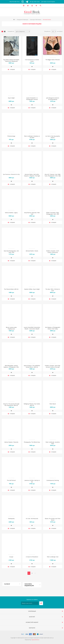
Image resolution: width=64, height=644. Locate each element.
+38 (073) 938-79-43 (14, 2)
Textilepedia (11, 519)
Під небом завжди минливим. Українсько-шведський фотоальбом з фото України (11, 61)
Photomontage (11, 136)
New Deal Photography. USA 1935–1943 (11, 252)
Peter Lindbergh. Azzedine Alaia (53, 443)
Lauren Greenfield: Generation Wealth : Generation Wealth (32, 328)
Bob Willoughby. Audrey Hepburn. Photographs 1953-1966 (11, 367)
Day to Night (11, 98)
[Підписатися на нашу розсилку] (30, 603)
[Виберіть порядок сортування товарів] (22, 31)
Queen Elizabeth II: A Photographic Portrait (32, 99)
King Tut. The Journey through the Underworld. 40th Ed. (11, 405)
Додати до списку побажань (11, 67)
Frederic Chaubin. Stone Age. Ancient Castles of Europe (53, 366)
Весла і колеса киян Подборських (11, 328)
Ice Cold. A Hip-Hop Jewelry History (53, 137)
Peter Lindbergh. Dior (53, 557)
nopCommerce (35, 640)
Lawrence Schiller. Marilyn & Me (32, 481)
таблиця (2, 32)
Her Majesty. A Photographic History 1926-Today (53, 328)
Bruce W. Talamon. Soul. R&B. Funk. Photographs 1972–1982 (53, 175)
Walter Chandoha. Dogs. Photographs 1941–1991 (53, 213)
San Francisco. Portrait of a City (11, 174)
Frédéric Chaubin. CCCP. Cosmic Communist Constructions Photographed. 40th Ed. (53, 253)
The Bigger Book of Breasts (53, 60)
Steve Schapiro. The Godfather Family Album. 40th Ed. (32, 366)
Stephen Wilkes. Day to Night (32, 289)
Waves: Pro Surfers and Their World (53, 519)
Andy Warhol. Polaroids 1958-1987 (32, 213)
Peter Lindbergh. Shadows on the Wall (32, 137)
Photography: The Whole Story (32, 442)
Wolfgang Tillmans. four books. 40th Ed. (32, 405)
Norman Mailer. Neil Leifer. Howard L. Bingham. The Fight (32, 175)
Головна (14, 20)
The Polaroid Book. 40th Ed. (11, 289)
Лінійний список (5, 32)
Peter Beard (53, 404)
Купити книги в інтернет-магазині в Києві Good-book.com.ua (37, 638)
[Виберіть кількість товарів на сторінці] (54, 31)
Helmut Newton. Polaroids (11, 442)
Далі (35, 573)
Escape (11, 557)
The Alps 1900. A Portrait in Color (53, 290)
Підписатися (41, 603)
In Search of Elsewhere (32, 557)
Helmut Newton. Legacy (11, 213)
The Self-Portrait (11, 480)
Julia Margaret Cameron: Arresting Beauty (53, 99)
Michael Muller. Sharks (32, 251)
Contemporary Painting (53, 480)
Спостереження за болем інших (32, 60)
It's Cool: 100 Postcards (32, 519)
